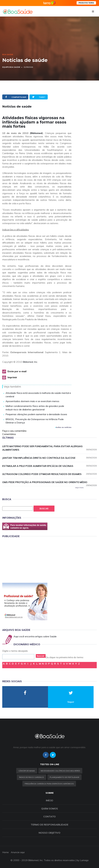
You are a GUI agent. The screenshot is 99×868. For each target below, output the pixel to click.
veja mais (79, 487)
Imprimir (12, 377)
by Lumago (83, 860)
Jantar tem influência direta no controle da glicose (49, 458)
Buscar (44, 509)
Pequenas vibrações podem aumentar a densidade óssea (36, 414)
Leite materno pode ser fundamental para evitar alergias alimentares (49, 448)
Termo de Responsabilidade (49, 825)
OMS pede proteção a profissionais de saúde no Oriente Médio (49, 482)
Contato (49, 816)
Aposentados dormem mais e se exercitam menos (32, 401)
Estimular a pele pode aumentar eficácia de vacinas (49, 466)
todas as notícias (63, 427)
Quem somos (50, 809)
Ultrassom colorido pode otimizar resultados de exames (49, 474)
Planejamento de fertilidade (64, 777)
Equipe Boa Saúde (11, 67)
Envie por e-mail (17, 371)
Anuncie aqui (18, 852)
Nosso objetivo (49, 833)
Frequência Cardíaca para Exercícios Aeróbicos (49, 784)
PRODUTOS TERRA (86, 3)
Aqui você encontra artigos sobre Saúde (35, 636)
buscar (41, 656)
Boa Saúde (8, 54)
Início (49, 800)
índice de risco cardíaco (32, 777)
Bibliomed (36, 133)
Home (5, 852)
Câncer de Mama (27, 771)
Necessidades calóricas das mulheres (60, 771)
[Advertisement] (25, 560)
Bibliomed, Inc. (30, 362)
